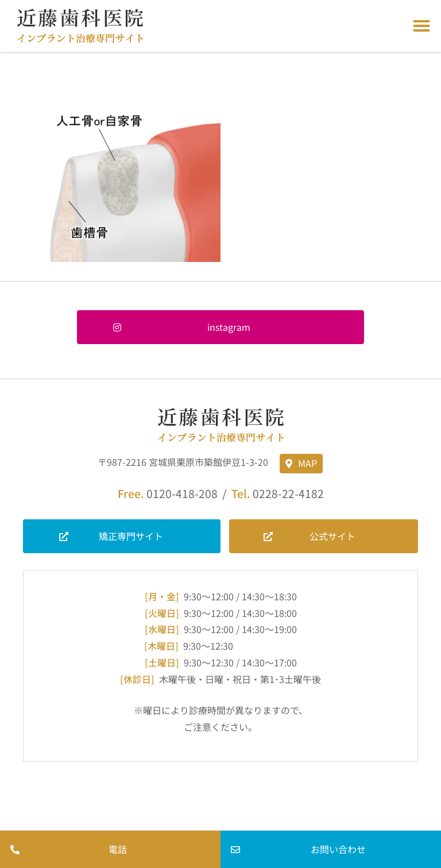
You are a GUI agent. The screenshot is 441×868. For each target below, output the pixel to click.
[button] (421, 26)
